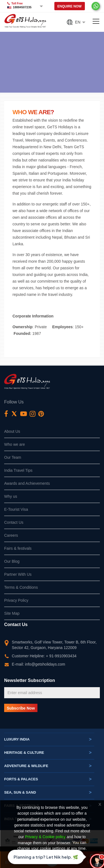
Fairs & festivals (18, 548)
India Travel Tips (18, 470)
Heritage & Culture (48, 753)
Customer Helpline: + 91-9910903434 (44, 656)
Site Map (12, 613)
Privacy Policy (16, 600)
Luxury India (48, 739)
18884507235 (22, 7)
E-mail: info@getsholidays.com (39, 664)
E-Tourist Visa (16, 509)
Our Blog (12, 561)
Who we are (15, 444)
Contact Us (14, 522)
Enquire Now (69, 6)
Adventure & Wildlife (48, 766)
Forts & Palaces (48, 779)
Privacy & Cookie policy (45, 837)
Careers (11, 535)
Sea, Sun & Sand (48, 793)
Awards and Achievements (27, 483)
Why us (11, 496)
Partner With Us (18, 574)
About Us (12, 431)
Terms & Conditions (21, 587)
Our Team (13, 457)
